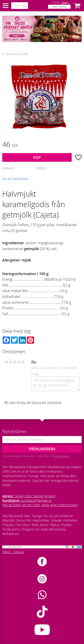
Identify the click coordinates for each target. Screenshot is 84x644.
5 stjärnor (23, 362)
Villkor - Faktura (13, 552)
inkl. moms (59, 7)
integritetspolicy (61, 456)
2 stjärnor (11, 362)
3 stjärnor (15, 362)
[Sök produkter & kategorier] (20, 6)
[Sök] (25, 6)
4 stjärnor (19, 362)
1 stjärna (6, 362)
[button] (77, 6)
